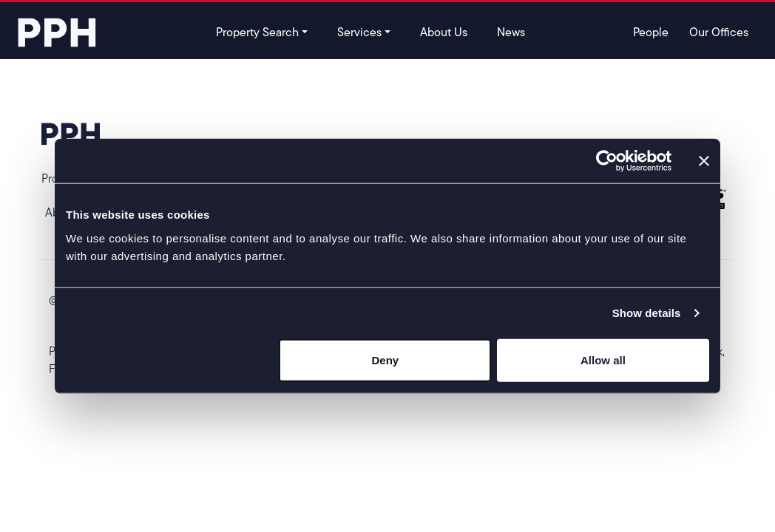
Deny (386, 359)
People (651, 32)
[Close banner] (704, 161)
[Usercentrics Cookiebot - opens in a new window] (607, 161)
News (511, 32)
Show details (647, 313)
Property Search (257, 32)
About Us (444, 32)
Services (359, 32)
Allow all (603, 359)
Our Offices (719, 32)
